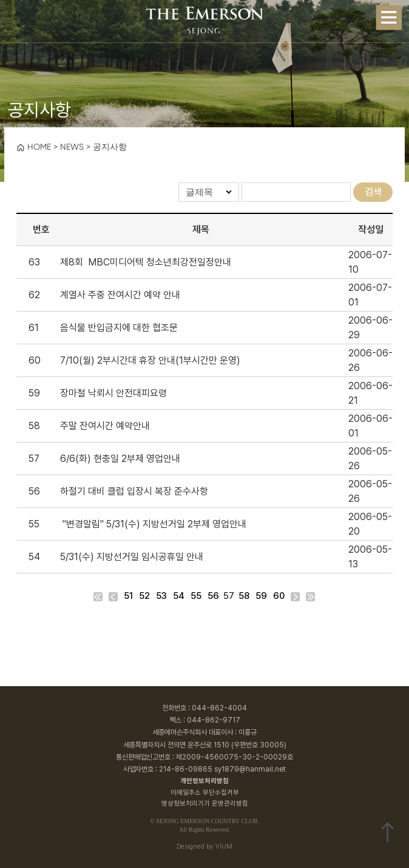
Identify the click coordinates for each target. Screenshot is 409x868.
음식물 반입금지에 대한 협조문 (119, 328)
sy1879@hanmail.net (250, 769)
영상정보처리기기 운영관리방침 (205, 803)
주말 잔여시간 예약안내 (105, 426)
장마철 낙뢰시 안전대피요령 (113, 393)
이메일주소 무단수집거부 (205, 793)
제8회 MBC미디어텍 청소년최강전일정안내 (146, 262)
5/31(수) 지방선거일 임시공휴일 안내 (132, 557)
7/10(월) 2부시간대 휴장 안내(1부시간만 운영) (150, 360)
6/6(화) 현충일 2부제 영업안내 (120, 459)
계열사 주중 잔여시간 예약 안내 (120, 295)
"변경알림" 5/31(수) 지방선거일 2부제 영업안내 (153, 524)
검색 (373, 192)
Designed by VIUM (204, 846)
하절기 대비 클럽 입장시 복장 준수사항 (134, 491)
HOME (34, 147)
